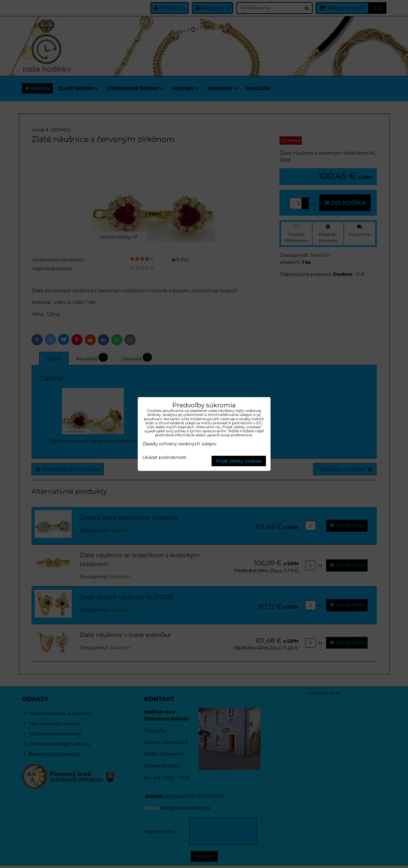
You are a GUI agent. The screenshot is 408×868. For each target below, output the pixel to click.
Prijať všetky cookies (239, 461)
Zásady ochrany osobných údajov (179, 444)
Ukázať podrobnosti (164, 458)
